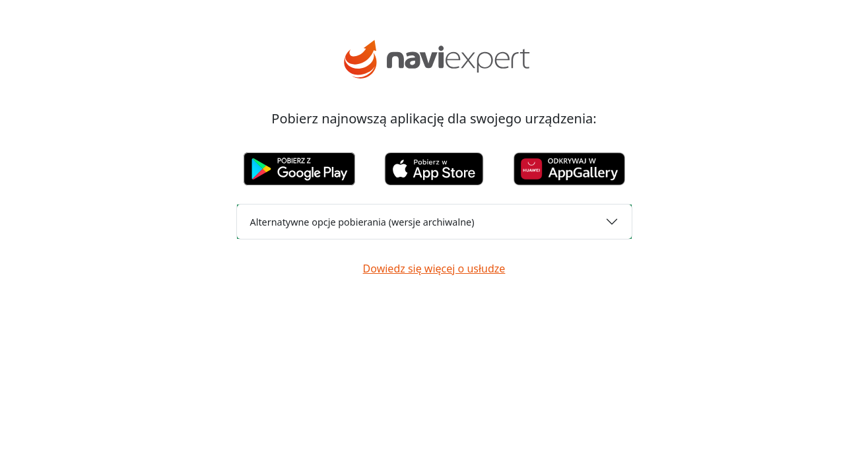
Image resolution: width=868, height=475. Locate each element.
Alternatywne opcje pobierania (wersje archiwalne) (362, 222)
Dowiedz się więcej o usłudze (434, 269)
